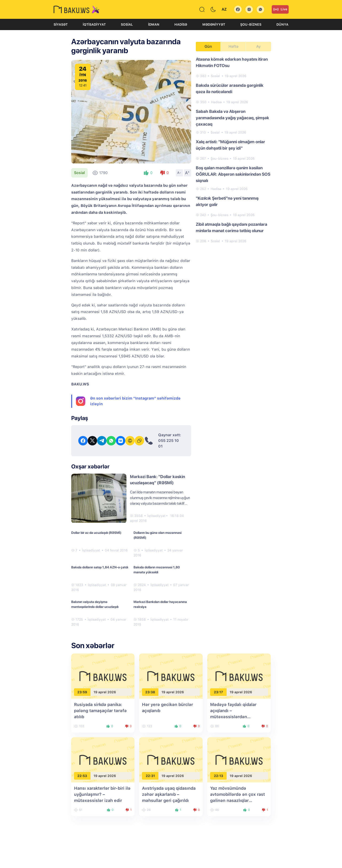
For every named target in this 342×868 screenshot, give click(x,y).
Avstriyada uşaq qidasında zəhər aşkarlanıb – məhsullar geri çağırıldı (169, 794)
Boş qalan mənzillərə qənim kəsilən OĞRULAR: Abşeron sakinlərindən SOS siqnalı (233, 174)
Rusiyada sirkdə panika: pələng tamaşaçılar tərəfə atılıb (100, 711)
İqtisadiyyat (94, 24)
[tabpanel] (233, 150)
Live (280, 9)
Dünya (282, 24)
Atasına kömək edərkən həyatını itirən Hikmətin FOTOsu (232, 62)
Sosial (127, 24)
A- (179, 173)
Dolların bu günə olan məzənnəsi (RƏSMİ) (157, 535)
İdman (154, 24)
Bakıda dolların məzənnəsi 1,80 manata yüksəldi (157, 570)
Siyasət (61, 24)
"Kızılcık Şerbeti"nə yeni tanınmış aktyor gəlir (227, 201)
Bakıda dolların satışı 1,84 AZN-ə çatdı (100, 567)
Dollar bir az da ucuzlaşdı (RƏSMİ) (96, 533)
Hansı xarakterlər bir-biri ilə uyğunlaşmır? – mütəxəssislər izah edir (102, 794)
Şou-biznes (251, 24)
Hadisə (181, 24)
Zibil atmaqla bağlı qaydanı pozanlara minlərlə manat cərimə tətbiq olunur (232, 227)
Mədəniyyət (214, 24)
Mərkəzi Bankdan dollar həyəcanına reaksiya (160, 604)
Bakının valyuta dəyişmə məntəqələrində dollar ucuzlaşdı (95, 604)
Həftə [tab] (233, 46)
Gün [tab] (208, 46)
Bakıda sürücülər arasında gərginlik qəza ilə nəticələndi (230, 88)
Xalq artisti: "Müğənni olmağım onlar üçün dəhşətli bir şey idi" (230, 145)
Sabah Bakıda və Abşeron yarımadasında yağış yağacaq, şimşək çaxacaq (232, 118)
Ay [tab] (258, 46)
